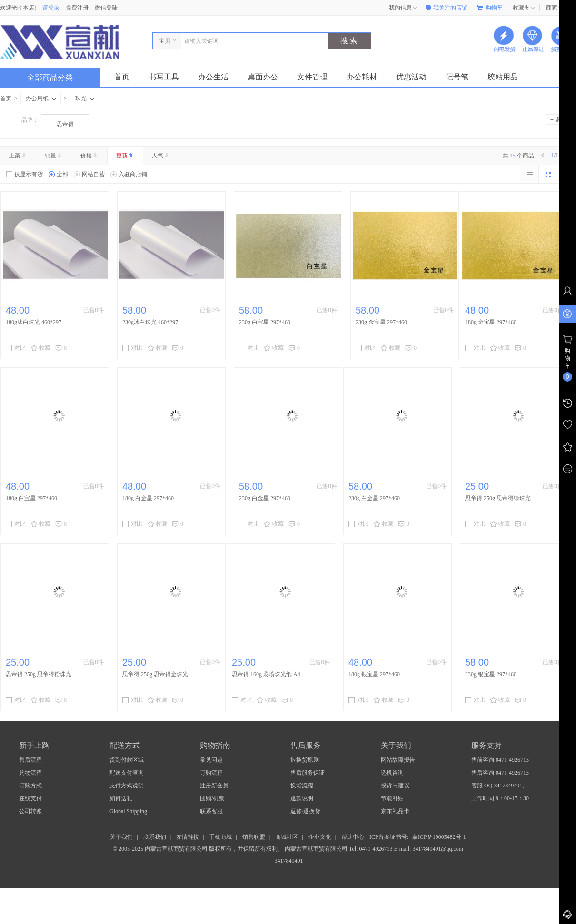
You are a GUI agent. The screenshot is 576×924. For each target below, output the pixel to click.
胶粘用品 (503, 77)
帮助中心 (353, 837)
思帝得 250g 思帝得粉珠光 (39, 674)
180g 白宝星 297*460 (31, 498)
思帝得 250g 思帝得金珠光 (155, 674)
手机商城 (220, 837)
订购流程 (211, 773)
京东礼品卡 (395, 811)
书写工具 (164, 77)
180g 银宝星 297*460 (374, 674)
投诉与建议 (395, 786)
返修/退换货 (305, 811)
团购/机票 (212, 798)
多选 (558, 119)
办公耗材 (362, 77)
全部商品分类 (58, 77)
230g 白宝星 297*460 (265, 322)
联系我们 (155, 837)
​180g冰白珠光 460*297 (34, 322)
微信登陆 (106, 8)
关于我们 (121, 837)
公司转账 (30, 811)
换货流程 (302, 786)
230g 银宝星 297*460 (491, 674)
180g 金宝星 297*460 (491, 322)
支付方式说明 (127, 786)
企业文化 (320, 837)
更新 (125, 156)
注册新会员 (214, 786)
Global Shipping (128, 811)
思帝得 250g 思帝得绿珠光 (498, 498)
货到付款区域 (127, 760)
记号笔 (457, 77)
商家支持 (561, 8)
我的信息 (404, 8)
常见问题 (211, 760)
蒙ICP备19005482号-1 (439, 837)
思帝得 (65, 124)
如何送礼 (121, 798)
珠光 (85, 98)
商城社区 (287, 837)
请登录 (51, 8)
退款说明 (302, 798)
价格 (90, 156)
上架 (18, 156)
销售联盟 (254, 837)
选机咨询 (392, 773)
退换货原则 (305, 760)
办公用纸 (41, 98)
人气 (161, 156)
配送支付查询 (127, 773)
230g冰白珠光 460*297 (150, 322)
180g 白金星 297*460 (148, 498)
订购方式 (30, 786)
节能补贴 (392, 798)
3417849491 (288, 861)
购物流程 (30, 773)
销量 (54, 156)
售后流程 (30, 760)
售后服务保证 (308, 773)
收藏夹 (525, 8)
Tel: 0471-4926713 (371, 849)
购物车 (490, 8)
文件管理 (312, 77)
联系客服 (211, 811)
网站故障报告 (398, 760)
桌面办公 (263, 77)
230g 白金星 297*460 (265, 498)
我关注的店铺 (446, 8)
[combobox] (253, 41)
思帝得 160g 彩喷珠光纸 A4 (266, 674)
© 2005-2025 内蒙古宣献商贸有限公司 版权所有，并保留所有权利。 (198, 849)
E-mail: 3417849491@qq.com (428, 849)
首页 (122, 77)
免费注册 (77, 8)
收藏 (40, 348)
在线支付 (30, 798)
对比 (16, 348)
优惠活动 (411, 77)
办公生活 (213, 77)
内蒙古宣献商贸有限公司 (317, 849)
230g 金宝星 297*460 (381, 322)
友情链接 (188, 837)
